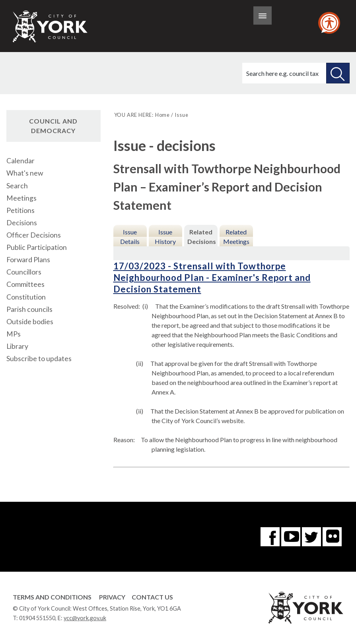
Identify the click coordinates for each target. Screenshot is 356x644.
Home (162, 115)
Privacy (112, 597)
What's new (25, 173)
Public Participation (37, 247)
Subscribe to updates (39, 359)
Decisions (22, 223)
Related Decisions (202, 237)
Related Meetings (236, 237)
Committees (25, 284)
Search (17, 186)
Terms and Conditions (52, 597)
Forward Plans (28, 260)
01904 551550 (37, 618)
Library (17, 346)
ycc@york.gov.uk (85, 618)
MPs (14, 334)
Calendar (20, 161)
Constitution (26, 297)
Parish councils (29, 309)
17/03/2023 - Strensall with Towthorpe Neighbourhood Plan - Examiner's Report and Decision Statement (212, 278)
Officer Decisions (34, 235)
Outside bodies (30, 322)
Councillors (24, 272)
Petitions (20, 210)
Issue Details (130, 237)
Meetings (21, 198)
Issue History (165, 237)
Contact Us (152, 597)
